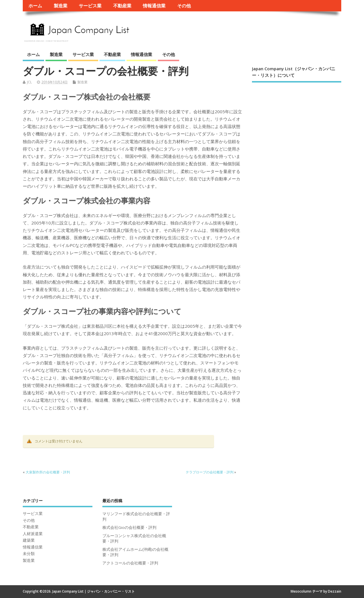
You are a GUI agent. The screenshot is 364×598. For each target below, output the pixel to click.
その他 (184, 6)
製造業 (61, 6)
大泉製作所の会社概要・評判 (48, 472)
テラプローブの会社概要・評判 (210, 472)
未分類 (29, 554)
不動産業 (122, 6)
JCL (29, 82)
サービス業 (90, 6)
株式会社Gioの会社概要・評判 (129, 527)
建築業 (29, 540)
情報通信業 (154, 6)
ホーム (35, 6)
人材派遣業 (33, 534)
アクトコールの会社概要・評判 (130, 563)
